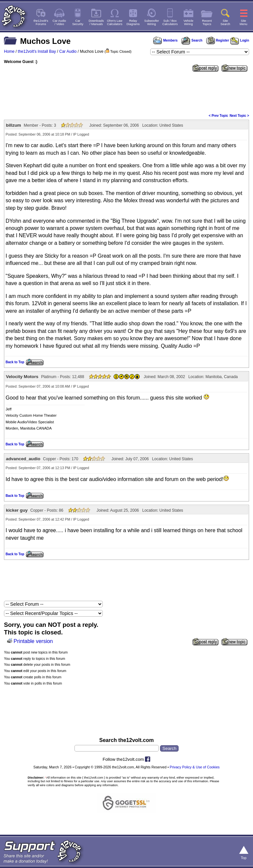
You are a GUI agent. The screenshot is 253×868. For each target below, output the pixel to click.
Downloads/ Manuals (96, 22)
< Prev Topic (219, 116)
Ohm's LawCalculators (115, 22)
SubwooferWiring (152, 22)
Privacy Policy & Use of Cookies (195, 767)
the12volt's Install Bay (37, 51)
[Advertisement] (126, 92)
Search (192, 40)
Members (165, 40)
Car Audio (68, 51)
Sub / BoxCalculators (170, 22)
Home (9, 51)
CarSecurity (78, 22)
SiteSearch (225, 22)
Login (240, 40)
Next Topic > (239, 116)
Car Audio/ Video (59, 22)
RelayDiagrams (133, 22)
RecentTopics (207, 22)
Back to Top (15, 362)
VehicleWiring (188, 22)
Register (218, 40)
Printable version (33, 641)
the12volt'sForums (41, 22)
